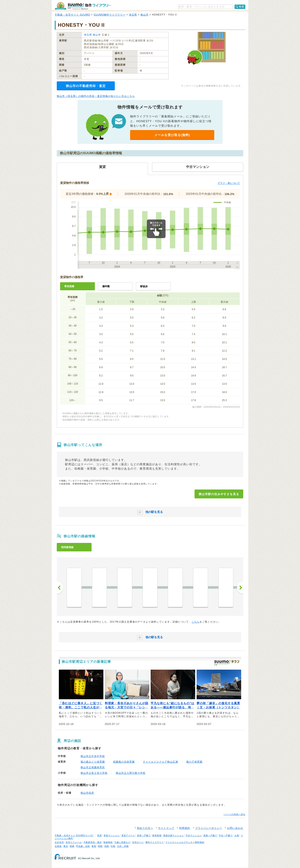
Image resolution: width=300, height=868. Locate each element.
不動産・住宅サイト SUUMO (72, 15)
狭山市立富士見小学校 (94, 773)
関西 (100, 846)
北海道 (58, 846)
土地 (237, 835)
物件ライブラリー (155, 842)
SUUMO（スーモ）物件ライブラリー (83, 6)
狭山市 (145, 15)
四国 (107, 846)
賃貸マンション (112, 835)
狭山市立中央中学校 (93, 756)
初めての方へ (145, 828)
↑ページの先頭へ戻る (234, 814)
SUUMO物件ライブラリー (110, 15)
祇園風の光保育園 (124, 762)
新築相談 (108, 842)
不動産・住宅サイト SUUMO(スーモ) (74, 835)
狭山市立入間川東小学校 (131, 773)
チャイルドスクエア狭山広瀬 (160, 762)
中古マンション (194, 835)
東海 (94, 846)
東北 (66, 846)
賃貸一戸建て (144, 835)
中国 (113, 846)
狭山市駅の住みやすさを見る (219, 494)
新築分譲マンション (174, 835)
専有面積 (69, 286)
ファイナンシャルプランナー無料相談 (185, 842)
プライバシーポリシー (209, 828)
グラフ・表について (229, 183)
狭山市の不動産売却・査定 (86, 86)
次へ (240, 588)
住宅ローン (138, 842)
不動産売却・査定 (93, 842)
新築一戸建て (210, 835)
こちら (195, 622)
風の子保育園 (194, 762)
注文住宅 (59, 842)
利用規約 (185, 828)
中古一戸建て (226, 835)
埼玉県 (133, 15)
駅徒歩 (144, 286)
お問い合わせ (235, 828)
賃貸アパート (128, 835)
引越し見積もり (122, 842)
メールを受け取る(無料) (172, 135)
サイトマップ (166, 828)
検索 (242, 7)
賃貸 (99, 835)
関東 (72, 846)
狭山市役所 (87, 793)
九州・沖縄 (123, 846)
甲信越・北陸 (83, 846)
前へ (60, 588)
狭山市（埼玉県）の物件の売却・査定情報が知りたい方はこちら (96, 96)
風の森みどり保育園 (93, 762)
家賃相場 (157, 835)
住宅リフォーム (74, 842)
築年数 (106, 286)
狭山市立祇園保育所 (93, 767)
